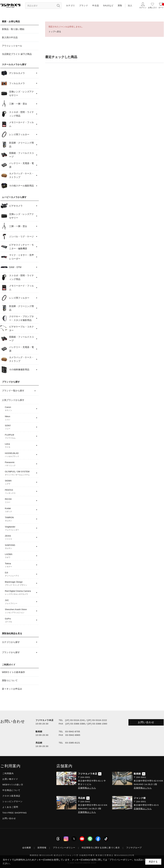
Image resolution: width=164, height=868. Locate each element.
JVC (20, 602)
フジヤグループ (134, 848)
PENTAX (20, 492)
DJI (20, 574)
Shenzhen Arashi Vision (20, 611)
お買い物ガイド (10, 779)
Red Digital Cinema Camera (20, 593)
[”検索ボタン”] (58, 6)
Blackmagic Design (20, 584)
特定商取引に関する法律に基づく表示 (101, 848)
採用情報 (42, 848)
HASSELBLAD (20, 455)
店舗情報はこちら (87, 788)
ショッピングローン (12, 801)
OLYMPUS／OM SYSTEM (20, 473)
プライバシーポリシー (64, 848)
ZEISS (20, 538)
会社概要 (27, 848)
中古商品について (11, 790)
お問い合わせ (146, 722)
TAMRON (20, 519)
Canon (20, 409)
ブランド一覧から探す (13, 391)
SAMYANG (20, 547)
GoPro (20, 620)
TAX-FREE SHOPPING (15, 813)
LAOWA (20, 556)
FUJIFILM (20, 436)
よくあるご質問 (10, 807)
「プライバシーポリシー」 (121, 860)
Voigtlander (20, 528)
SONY (20, 427)
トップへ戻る (55, 32)
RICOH (20, 501)
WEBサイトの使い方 (13, 785)
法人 (130, 6)
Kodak (20, 510)
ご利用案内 (8, 773)
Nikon (20, 418)
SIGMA (20, 482)
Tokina (20, 565)
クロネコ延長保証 (11, 796)
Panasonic (20, 464)
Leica (20, 446)
